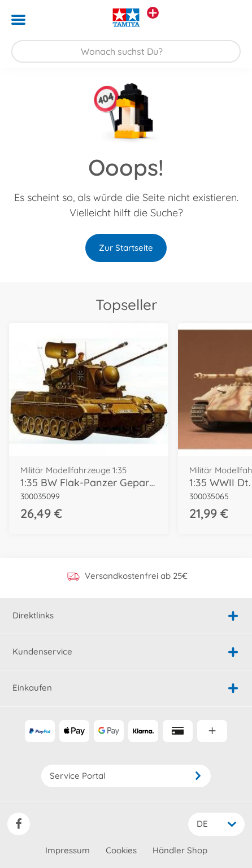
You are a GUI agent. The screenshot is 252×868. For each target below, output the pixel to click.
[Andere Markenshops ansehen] (153, 13)
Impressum (68, 850)
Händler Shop (180, 850)
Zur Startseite (126, 248)
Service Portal (126, 776)
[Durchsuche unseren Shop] (126, 51)
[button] (227, 20)
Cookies (121, 850)
